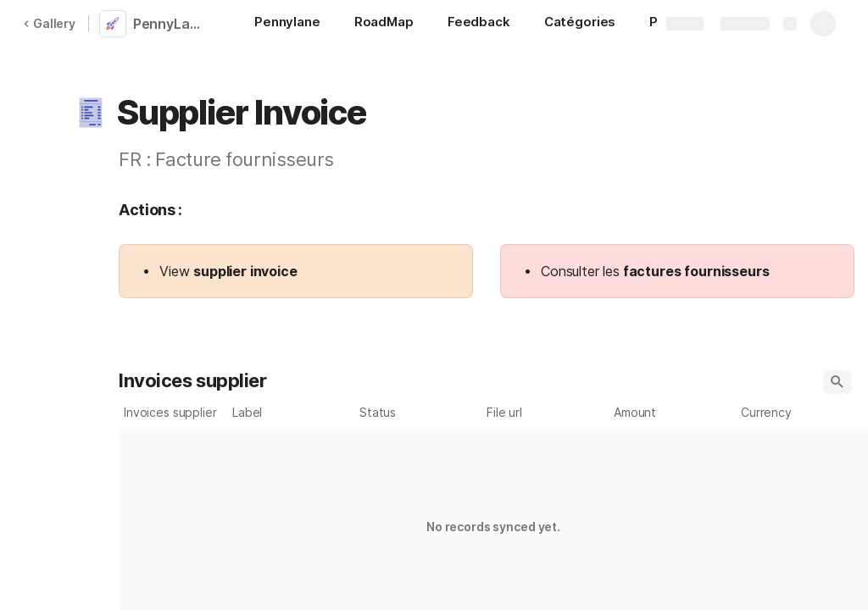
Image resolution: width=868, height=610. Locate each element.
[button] (91, 113)
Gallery (49, 23)
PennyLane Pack (172, 24)
